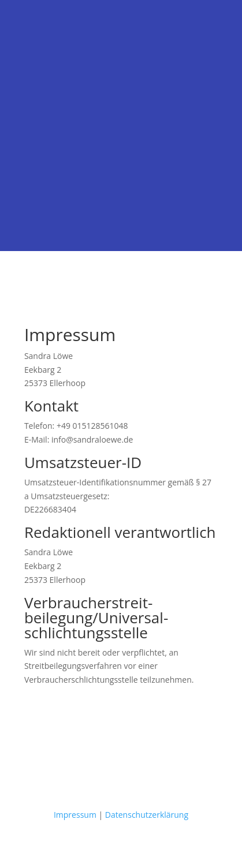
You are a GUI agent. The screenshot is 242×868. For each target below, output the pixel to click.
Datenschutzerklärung (147, 815)
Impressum (75, 815)
